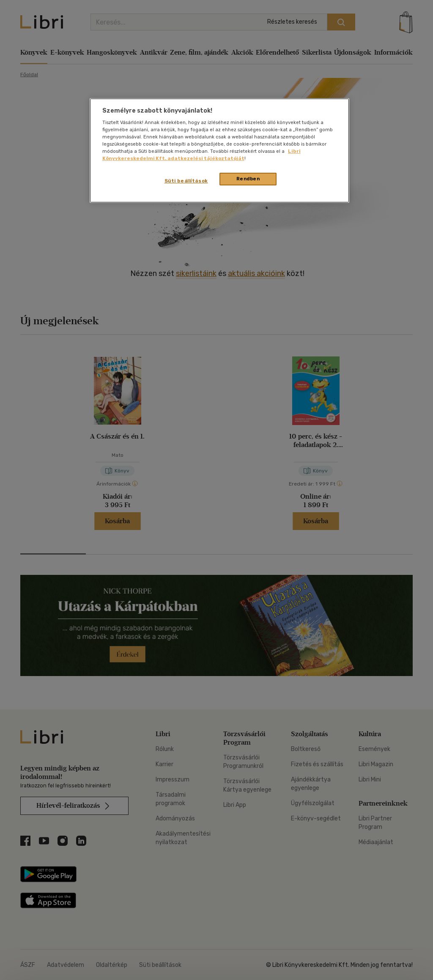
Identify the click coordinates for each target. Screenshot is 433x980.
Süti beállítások (186, 181)
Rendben (248, 179)
